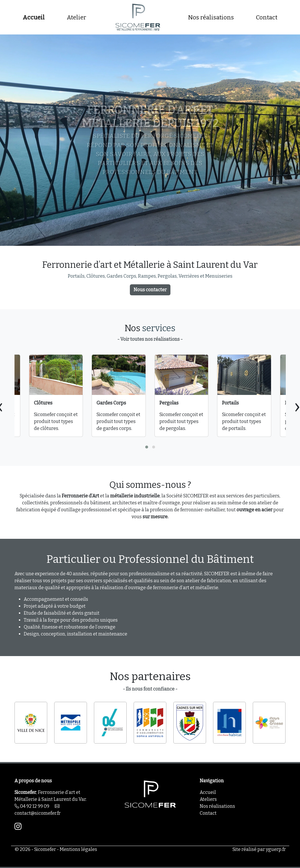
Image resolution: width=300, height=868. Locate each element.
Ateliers (208, 799)
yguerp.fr (276, 849)
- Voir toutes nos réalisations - (150, 339)
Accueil (34, 17)
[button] (147, 447)
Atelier (76, 17)
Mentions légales (78, 849)
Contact (267, 17)
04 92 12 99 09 (32, 806)
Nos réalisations (211, 17)
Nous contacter (150, 290)
